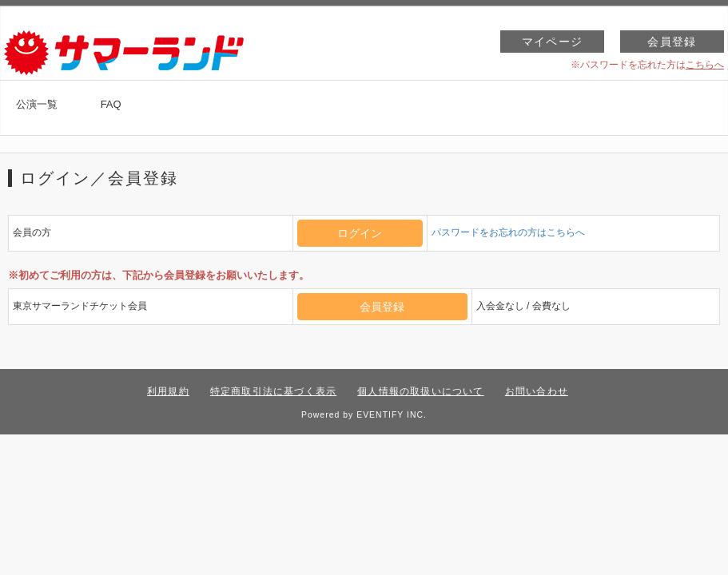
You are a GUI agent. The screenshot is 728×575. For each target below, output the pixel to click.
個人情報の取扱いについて (420, 391)
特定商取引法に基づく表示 (273, 391)
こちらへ (705, 65)
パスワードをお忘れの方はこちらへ (508, 232)
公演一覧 (37, 104)
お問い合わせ (537, 391)
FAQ (111, 104)
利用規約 (168, 391)
